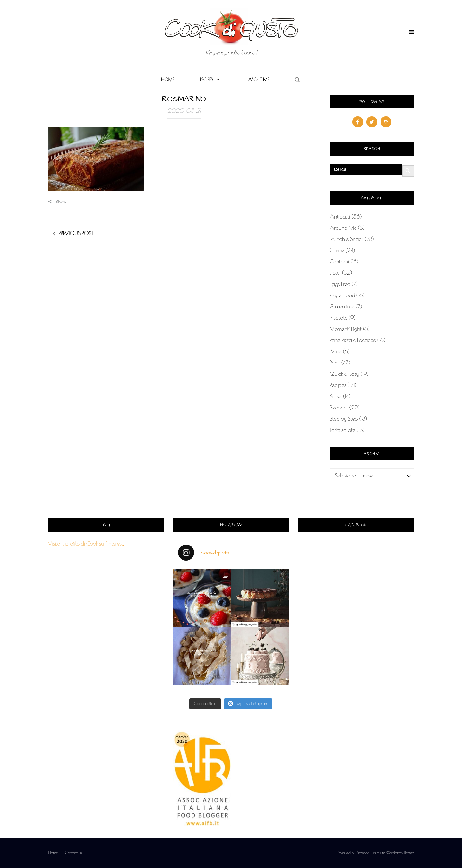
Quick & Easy (345, 374)
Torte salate (343, 430)
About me (258, 80)
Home (168, 80)
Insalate (339, 318)
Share (57, 202)
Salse (336, 396)
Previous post (76, 233)
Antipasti (340, 217)
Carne (337, 250)
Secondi (339, 408)
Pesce (336, 351)
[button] (298, 80)
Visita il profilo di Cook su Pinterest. (86, 544)
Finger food (342, 295)
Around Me (343, 228)
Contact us (74, 853)
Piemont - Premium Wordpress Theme (385, 853)
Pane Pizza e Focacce (353, 340)
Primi (335, 363)
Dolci (335, 273)
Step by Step (344, 419)
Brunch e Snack (347, 239)
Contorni (340, 262)
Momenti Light (346, 329)
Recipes (206, 80)
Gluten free (342, 306)
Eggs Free (340, 284)
